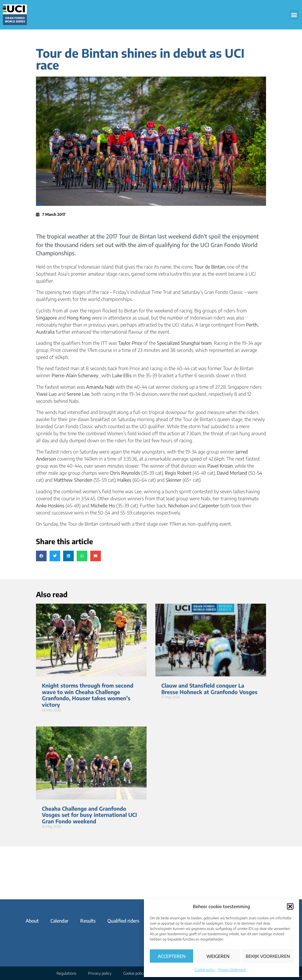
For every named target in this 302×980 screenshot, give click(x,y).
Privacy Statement (232, 970)
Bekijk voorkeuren (268, 956)
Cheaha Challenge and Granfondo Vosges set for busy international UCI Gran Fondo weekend (89, 815)
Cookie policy (205, 970)
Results (88, 921)
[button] (290, 906)
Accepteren (172, 956)
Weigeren (218, 956)
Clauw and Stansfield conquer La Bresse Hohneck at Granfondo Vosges (209, 689)
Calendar (59, 921)
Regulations (67, 973)
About (32, 921)
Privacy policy (100, 973)
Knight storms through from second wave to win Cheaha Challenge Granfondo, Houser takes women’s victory (88, 695)
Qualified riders (123, 921)
